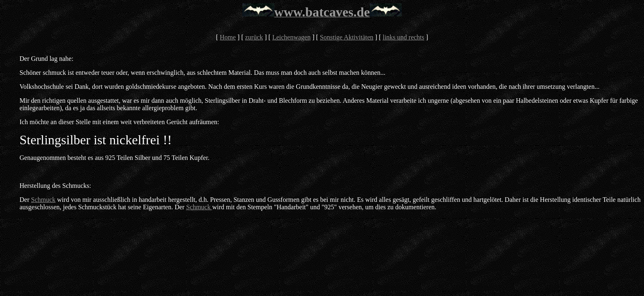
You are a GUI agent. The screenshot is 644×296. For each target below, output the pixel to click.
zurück (254, 37)
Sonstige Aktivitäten (347, 37)
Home (228, 37)
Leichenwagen (291, 37)
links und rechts (404, 37)
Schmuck (44, 200)
